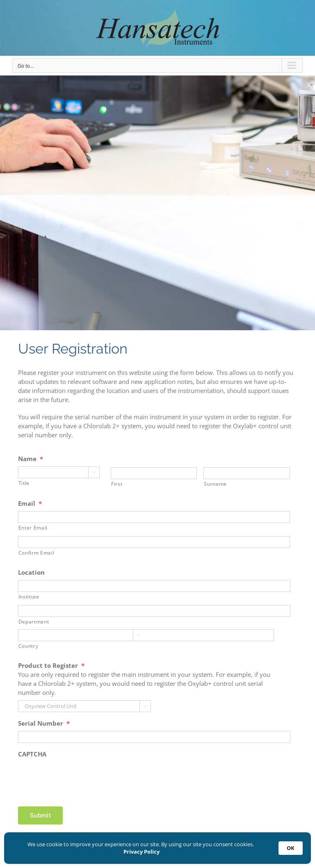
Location (31, 572)
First (117, 484)
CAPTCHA (32, 754)
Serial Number (44, 723)
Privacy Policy (142, 852)
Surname (215, 484)
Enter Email (33, 528)
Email (30, 504)
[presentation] (80, 778)
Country (29, 646)
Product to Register (51, 666)
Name (31, 459)
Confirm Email (37, 553)
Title (24, 483)
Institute (29, 597)
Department (34, 622)
